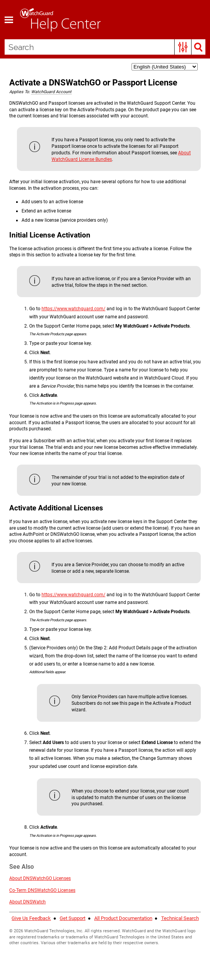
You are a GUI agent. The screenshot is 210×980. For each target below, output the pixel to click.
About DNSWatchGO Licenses (40, 878)
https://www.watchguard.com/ (73, 309)
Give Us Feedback (31, 918)
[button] (183, 47)
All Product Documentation (123, 918)
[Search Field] (105, 47)
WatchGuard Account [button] (51, 92)
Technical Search (180, 918)
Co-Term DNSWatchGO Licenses (42, 890)
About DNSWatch (27, 902)
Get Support (72, 918)
